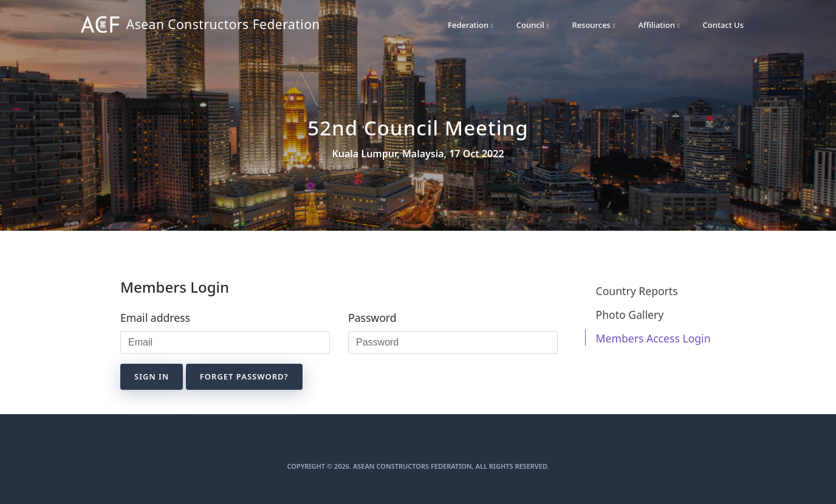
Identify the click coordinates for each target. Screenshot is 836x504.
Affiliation (659, 25)
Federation (471, 25)
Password (372, 318)
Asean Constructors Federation (180, 26)
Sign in (152, 376)
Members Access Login (653, 338)
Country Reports (637, 291)
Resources (593, 25)
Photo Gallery (630, 315)
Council (533, 25)
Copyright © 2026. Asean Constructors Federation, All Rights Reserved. (418, 466)
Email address (155, 318)
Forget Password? (244, 376)
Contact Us (723, 25)
